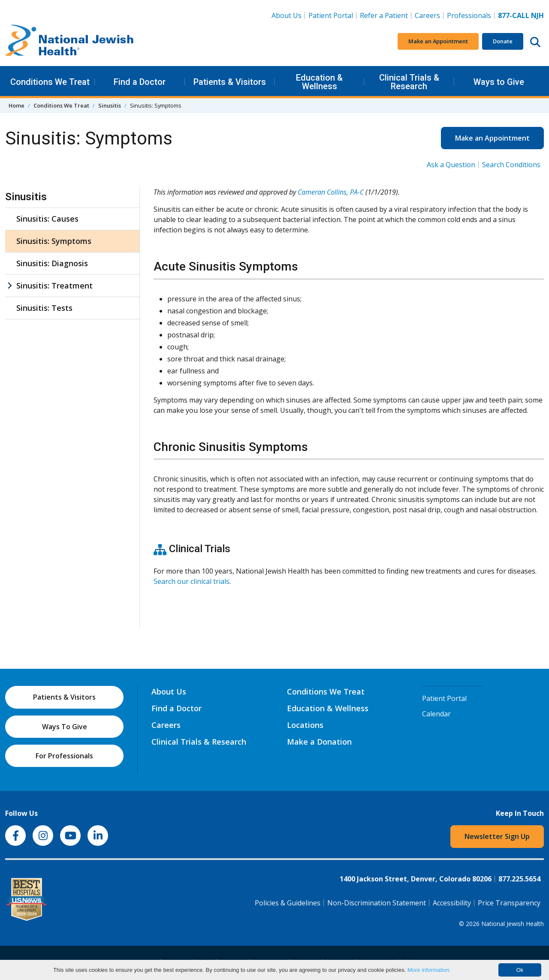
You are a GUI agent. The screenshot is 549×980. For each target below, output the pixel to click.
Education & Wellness (319, 82)
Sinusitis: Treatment (54, 286)
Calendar (436, 714)
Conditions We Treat (50, 82)
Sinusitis (110, 105)
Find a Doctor (140, 82)
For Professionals (64, 756)
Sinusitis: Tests (44, 308)
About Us (287, 15)
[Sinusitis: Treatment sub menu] (9, 286)
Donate (503, 41)
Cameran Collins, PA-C (331, 192)
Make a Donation (319, 742)
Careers (429, 15)
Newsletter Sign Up (497, 836)
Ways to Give (499, 82)
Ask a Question (451, 165)
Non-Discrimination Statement (377, 903)
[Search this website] (535, 42)
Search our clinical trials (192, 581)
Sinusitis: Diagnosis (52, 263)
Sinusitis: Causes (47, 219)
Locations (305, 725)
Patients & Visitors (230, 82)
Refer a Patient (384, 15)
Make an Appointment (438, 41)
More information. (429, 970)
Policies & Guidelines (288, 903)
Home (17, 105)
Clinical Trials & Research (409, 82)
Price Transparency (509, 903)
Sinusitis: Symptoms (54, 241)
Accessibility (452, 903)
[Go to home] (69, 42)
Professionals (469, 15)
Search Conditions (511, 165)
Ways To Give (65, 727)
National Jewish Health (513, 924)
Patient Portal (331, 15)
